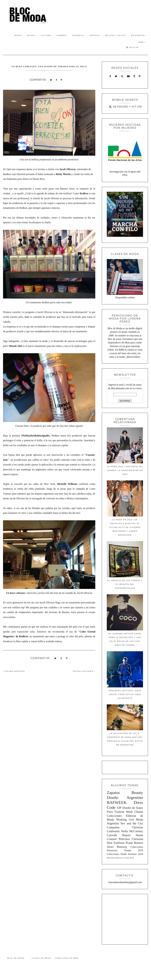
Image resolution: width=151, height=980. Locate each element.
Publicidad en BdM (67, 958)
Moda (18, 35)
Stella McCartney (132, 831)
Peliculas (124, 839)
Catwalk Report (119, 835)
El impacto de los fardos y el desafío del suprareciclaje (125, 584)
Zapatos (95, 35)
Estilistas (119, 843)
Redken (84, 193)
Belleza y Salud (116, 35)
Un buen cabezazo (16, 593)
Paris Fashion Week (120, 812)
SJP (119, 808)
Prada (129, 843)
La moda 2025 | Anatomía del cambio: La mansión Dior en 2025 (125, 470)
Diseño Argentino (125, 798)
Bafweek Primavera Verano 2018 (120, 858)
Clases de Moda (41, 958)
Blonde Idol (16, 346)
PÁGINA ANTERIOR (14, 671)
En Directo (138, 35)
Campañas (113, 827)
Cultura (46, 35)
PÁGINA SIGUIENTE (84, 671)
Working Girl (125, 820)
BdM (142, 42)
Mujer (32, 35)
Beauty (137, 793)
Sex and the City (132, 823)
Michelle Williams (67, 484)
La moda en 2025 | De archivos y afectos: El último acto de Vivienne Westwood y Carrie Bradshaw (125, 527)
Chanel (139, 812)
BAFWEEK (117, 803)
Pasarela (78, 35)
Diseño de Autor (133, 808)
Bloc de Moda (16, 958)
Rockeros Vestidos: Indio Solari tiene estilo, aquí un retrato (125, 694)
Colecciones (114, 816)
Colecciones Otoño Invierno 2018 (125, 854)
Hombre (62, 35)
